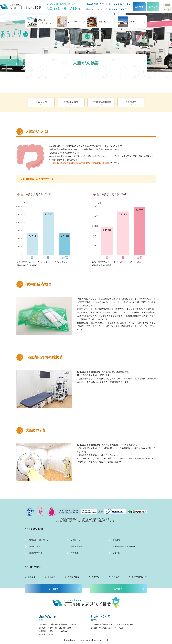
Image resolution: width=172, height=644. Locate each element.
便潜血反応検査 (71, 102)
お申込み (153, 7)
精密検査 (97, 22)
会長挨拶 (32, 577)
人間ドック (67, 22)
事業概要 (52, 577)
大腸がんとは (41, 102)
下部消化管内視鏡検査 (101, 102)
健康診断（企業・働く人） (40, 22)
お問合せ (139, 7)
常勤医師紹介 (73, 577)
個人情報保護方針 (139, 577)
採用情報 (95, 577)
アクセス (127, 22)
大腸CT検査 (131, 102)
